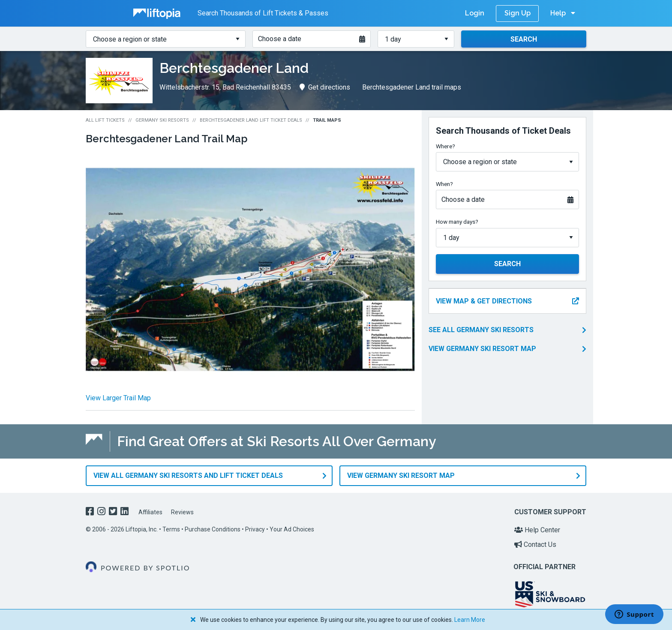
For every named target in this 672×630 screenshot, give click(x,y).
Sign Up (517, 13)
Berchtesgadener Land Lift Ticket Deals (251, 120)
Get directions (325, 87)
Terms (171, 529)
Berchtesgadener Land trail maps (412, 87)
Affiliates (150, 512)
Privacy (255, 529)
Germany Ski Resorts (162, 120)
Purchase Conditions (213, 529)
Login (475, 13)
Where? (445, 146)
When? (444, 184)
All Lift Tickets (105, 120)
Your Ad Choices (292, 529)
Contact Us (535, 544)
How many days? (457, 222)
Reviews (182, 512)
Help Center (537, 530)
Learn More (470, 620)
